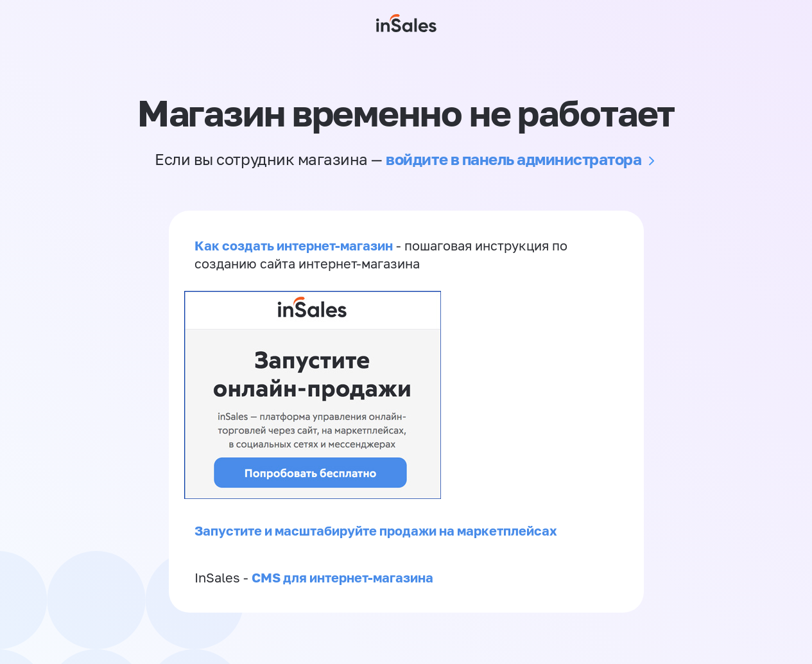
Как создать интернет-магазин (294, 245)
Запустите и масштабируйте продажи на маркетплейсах (376, 530)
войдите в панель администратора (514, 159)
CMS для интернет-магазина (342, 577)
